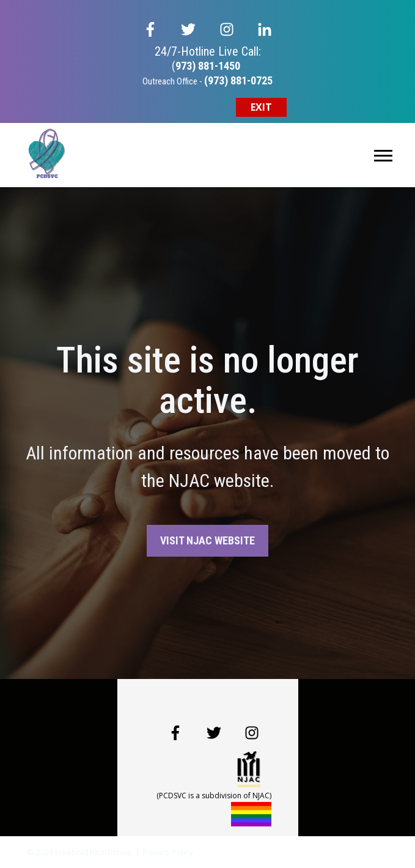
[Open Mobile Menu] (383, 154)
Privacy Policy (168, 852)
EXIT (261, 107)
